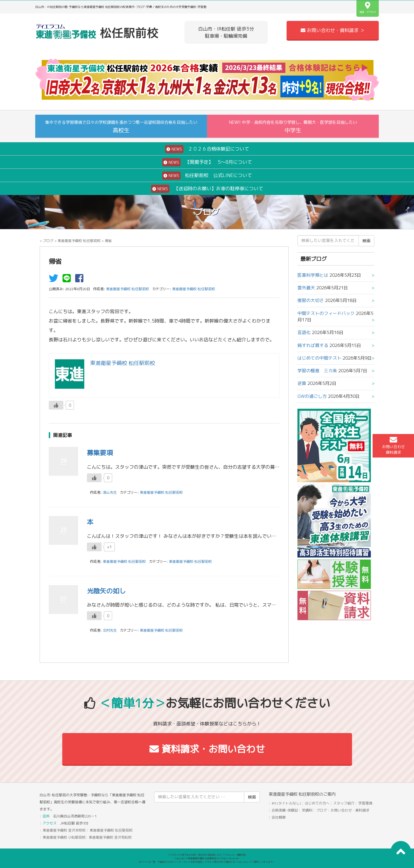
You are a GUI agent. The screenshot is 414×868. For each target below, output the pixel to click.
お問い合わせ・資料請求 (350, 810)
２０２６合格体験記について (207, 149)
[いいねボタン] (56, 405)
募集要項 (100, 453)
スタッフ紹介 (344, 803)
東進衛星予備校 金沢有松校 (110, 837)
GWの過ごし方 (312, 396)
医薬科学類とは (313, 275)
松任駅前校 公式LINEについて (207, 176)
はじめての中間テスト (319, 358)
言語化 (304, 332)
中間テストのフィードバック (326, 313)
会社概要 (279, 817)
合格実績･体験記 (285, 810)
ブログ (48, 241)
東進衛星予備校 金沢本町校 (64, 830)
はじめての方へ (317, 803)
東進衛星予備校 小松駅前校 (64, 837)
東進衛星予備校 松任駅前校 (79, 241)
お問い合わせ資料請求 (393, 445)
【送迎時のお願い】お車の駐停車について (207, 189)
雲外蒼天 (306, 288)
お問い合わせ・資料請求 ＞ (333, 30)
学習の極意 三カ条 (317, 371)
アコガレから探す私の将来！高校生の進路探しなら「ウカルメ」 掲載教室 (207, 855)
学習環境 (365, 803)
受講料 (307, 810)
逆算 (302, 383)
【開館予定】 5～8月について (207, 162)
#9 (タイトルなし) (286, 803)
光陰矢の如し (106, 591)
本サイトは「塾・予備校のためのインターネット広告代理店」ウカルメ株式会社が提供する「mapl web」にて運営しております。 (207, 862)
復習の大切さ (311, 300)
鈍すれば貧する (313, 345)
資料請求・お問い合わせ (207, 749)
